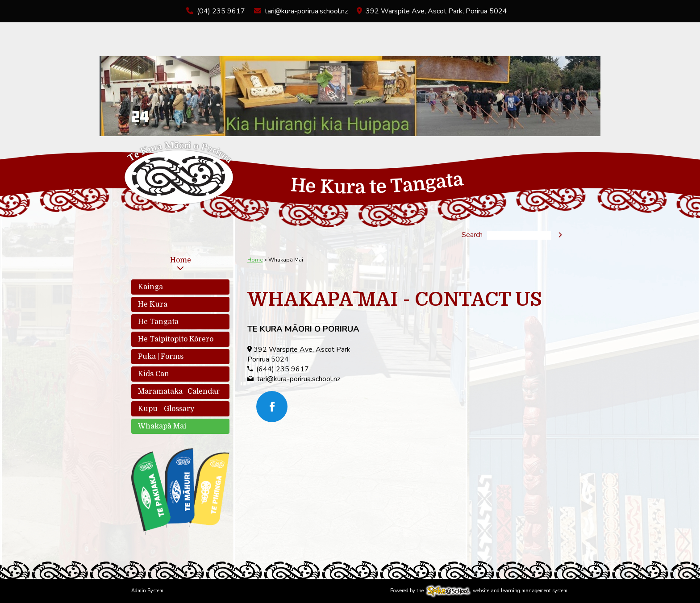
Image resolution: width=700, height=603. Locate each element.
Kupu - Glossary (166, 409)
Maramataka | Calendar (179, 391)
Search (472, 235)
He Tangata (158, 322)
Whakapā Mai (162, 426)
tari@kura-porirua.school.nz (306, 11)
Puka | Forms (161, 357)
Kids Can (154, 374)
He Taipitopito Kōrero (176, 339)
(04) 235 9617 (221, 11)
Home (181, 260)
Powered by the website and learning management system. (479, 591)
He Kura (153, 304)
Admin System (147, 591)
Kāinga (150, 287)
